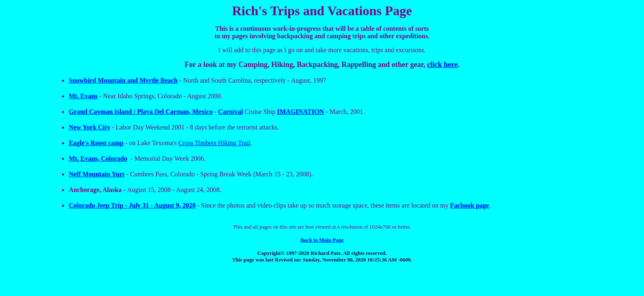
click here (442, 65)
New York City (89, 127)
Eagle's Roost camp (96, 143)
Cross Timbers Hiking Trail (214, 143)
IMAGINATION (301, 112)
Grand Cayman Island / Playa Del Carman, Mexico (140, 112)
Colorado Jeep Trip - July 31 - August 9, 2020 (132, 205)
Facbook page (470, 205)
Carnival (230, 112)
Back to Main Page (322, 240)
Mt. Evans (83, 96)
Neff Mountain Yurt (97, 174)
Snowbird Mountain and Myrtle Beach (123, 80)
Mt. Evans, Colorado (98, 158)
